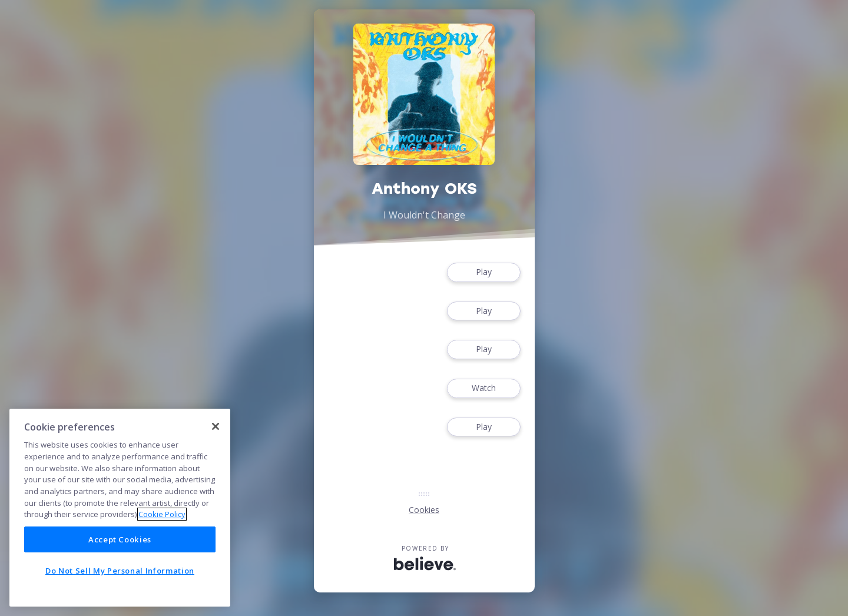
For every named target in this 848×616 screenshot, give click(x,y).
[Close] (216, 426)
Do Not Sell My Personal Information (120, 571)
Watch (483, 388)
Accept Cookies (120, 539)
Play (483, 272)
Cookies (424, 510)
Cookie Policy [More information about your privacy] (162, 514)
